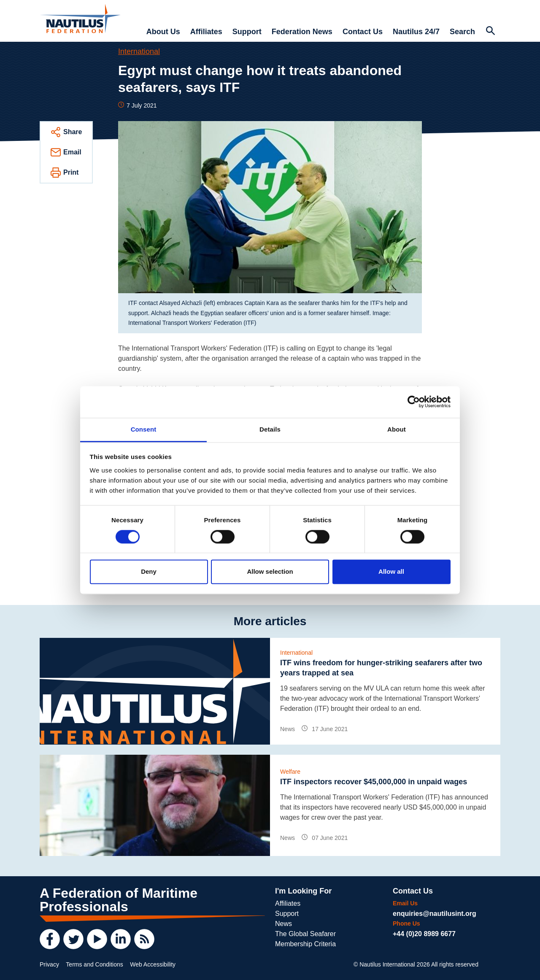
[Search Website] (490, 32)
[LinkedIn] (121, 939)
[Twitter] (73, 939)
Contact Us (363, 32)
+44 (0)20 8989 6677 (424, 934)
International (139, 51)
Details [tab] (270, 429)
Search (462, 32)
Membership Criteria (305, 944)
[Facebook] (50, 939)
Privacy (49, 964)
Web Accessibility (153, 964)
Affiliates (206, 32)
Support (247, 32)
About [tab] (397, 429)
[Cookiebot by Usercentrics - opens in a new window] (414, 402)
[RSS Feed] (144, 939)
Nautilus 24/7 (416, 32)
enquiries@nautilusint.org (435, 914)
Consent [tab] (144, 429)
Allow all (391, 572)
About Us (163, 32)
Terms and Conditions (94, 964)
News (283, 924)
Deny (149, 572)
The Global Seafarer (305, 934)
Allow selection (270, 572)
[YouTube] (97, 939)
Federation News (302, 32)
